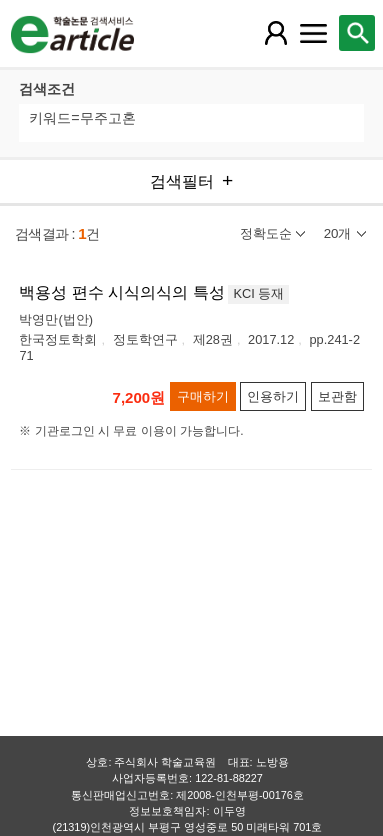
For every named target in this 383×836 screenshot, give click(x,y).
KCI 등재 (258, 293)
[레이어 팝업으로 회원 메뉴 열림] (276, 33)
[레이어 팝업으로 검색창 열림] (357, 33)
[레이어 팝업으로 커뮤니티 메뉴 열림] (314, 33)
